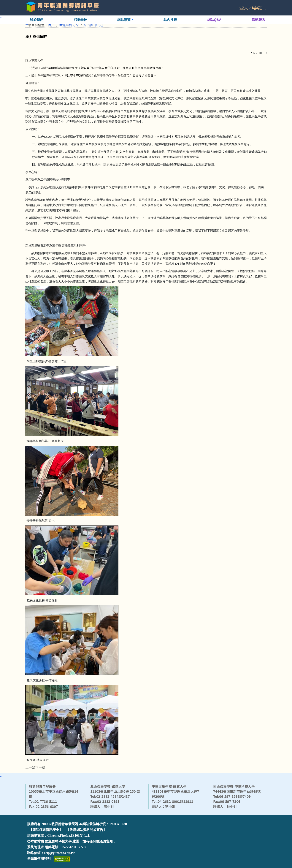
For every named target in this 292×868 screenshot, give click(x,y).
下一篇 (40, 767)
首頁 (51, 25)
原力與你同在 (93, 25)
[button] (125, 20)
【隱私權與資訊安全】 (46, 830)
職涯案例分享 (69, 25)
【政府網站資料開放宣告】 (86, 830)
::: (1, 18)
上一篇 (30, 767)
